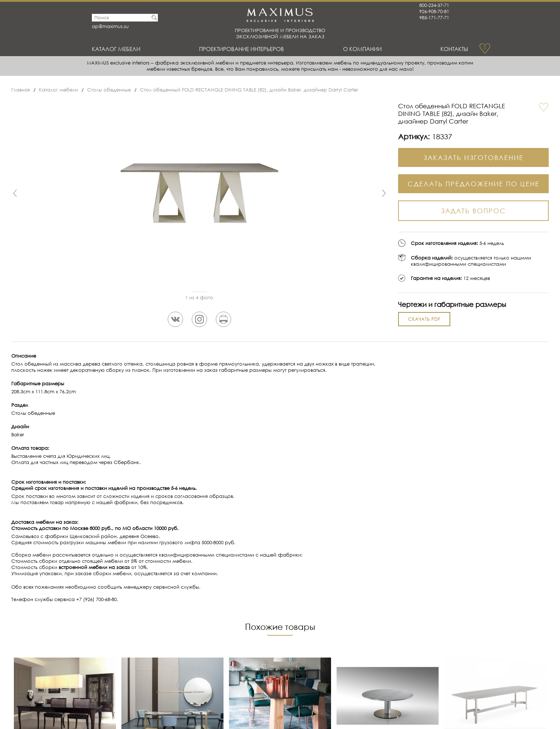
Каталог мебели (116, 49)
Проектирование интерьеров (242, 49)
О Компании (362, 49)
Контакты (454, 49)
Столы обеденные (109, 90)
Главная (21, 90)
